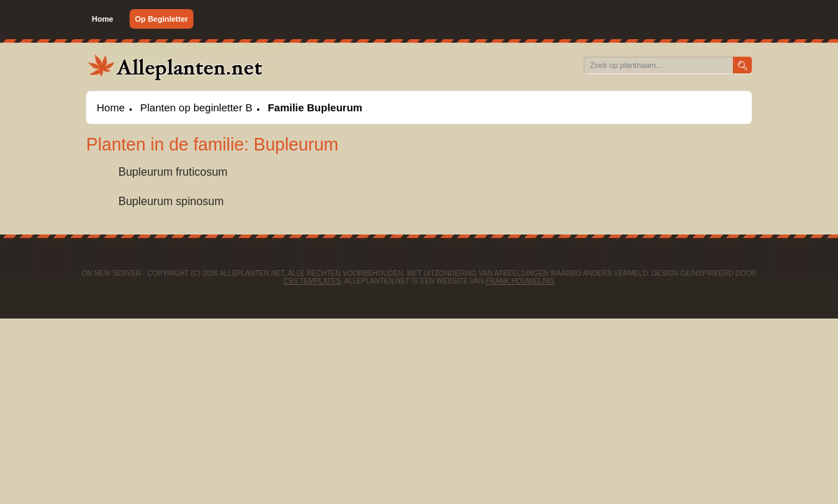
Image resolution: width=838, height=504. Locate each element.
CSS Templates (312, 281)
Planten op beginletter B (196, 107)
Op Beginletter (162, 19)
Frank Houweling (520, 281)
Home (103, 19)
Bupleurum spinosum (171, 201)
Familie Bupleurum (315, 107)
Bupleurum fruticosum (173, 172)
